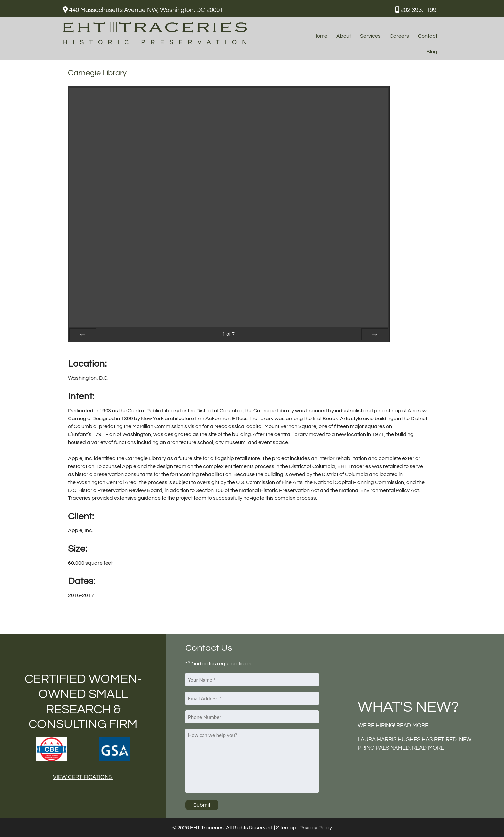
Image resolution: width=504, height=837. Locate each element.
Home (320, 36)
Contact (428, 36)
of (228, 334)
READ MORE (412, 726)
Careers (399, 36)
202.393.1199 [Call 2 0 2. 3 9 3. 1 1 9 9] (416, 10)
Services (370, 36)
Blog (432, 52)
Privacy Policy (316, 828)
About (344, 36)
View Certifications (83, 777)
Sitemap (286, 828)
